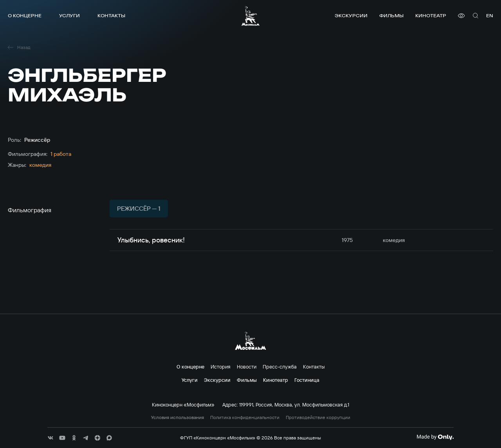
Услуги (69, 15)
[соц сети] (50, 438)
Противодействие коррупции (318, 417)
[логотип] (250, 16)
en (490, 15)
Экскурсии (351, 15)
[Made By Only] (435, 437)
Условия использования (178, 417)
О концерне (25, 15)
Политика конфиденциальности (245, 417)
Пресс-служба (280, 367)
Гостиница (307, 380)
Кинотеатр (431, 15)
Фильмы (391, 15)
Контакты (111, 15)
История (221, 367)
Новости (247, 367)
